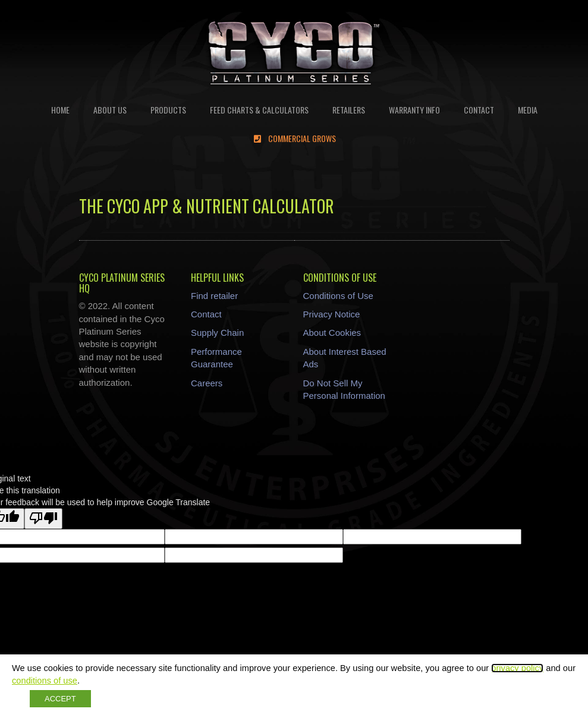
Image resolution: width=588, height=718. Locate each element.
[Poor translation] (43, 519)
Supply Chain (217, 333)
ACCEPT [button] (60, 699)
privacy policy (517, 668)
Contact (206, 314)
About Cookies (332, 333)
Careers (207, 383)
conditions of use (45, 681)
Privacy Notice (332, 314)
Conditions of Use (338, 296)
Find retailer (214, 296)
